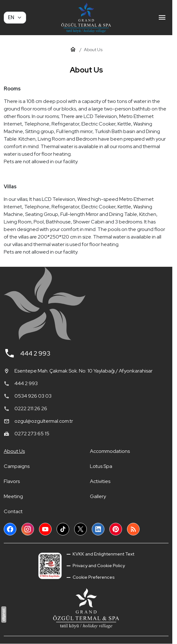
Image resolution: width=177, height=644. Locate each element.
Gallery (98, 496)
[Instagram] (28, 529)
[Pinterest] (116, 529)
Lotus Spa (101, 466)
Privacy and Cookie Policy (98, 566)
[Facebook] (10, 529)
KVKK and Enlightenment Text (103, 554)
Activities (100, 481)
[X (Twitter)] (80, 529)
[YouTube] (45, 529)
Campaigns (17, 466)
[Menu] (162, 18)
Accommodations (110, 451)
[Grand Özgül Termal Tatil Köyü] (86, 18)
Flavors (12, 481)
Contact (13, 511)
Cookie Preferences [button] (93, 577)
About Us (14, 451)
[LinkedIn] (98, 529)
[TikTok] (63, 529)
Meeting (13, 496)
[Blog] (133, 529)
